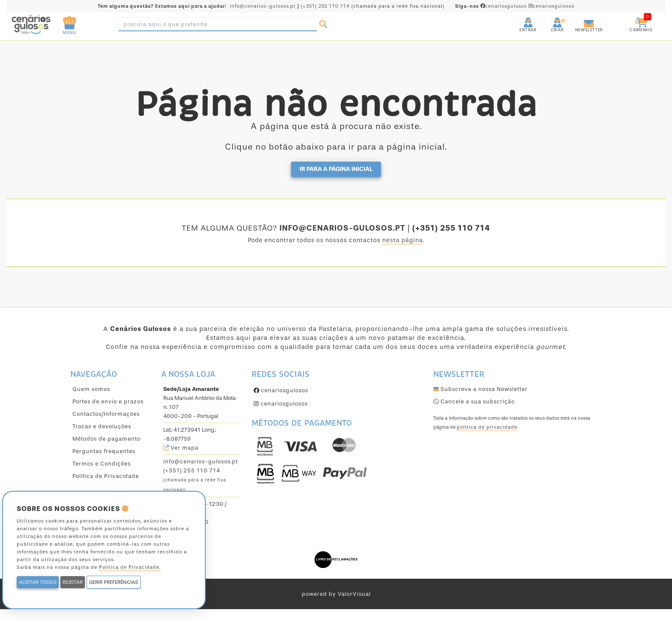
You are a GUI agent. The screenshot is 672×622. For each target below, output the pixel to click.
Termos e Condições (102, 464)
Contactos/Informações (106, 414)
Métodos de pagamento (106, 439)
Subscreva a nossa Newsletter (480, 389)
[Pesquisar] (323, 24)
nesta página (403, 240)
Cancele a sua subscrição (474, 401)
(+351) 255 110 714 (325, 6)
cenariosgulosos (492, 6)
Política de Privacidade (106, 476)
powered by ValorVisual (336, 594)
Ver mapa (181, 448)
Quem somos (91, 389)
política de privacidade (487, 427)
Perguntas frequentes (104, 451)
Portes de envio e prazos (108, 401)
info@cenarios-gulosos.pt (263, 6)
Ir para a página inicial (336, 169)
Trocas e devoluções (102, 426)
